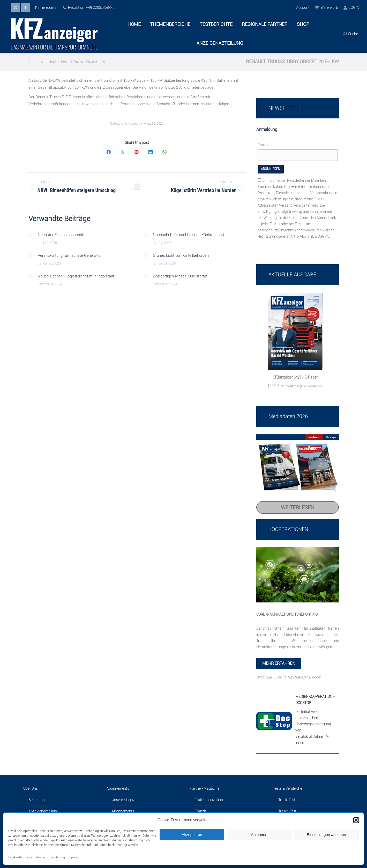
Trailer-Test (287, 811)
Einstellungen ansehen (326, 835)
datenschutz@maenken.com (281, 230)
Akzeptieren (192, 835)
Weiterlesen (298, 508)
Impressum (75, 857)
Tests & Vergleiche (288, 788)
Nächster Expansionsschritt (61, 235)
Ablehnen (259, 835)
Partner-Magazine (205, 788)
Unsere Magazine (126, 800)
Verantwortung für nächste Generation (70, 255)
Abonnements (118, 788)
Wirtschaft (132, 123)
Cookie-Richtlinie (20, 857)
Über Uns (31, 788)
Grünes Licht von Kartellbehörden (181, 255)
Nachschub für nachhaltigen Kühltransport (189, 235)
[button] (356, 820)
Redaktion (37, 800)
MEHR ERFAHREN (279, 663)
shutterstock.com (307, 677)
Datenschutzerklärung (50, 857)
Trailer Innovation (209, 800)
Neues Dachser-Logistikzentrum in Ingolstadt (76, 276)
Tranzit (201, 811)
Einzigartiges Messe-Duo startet (180, 276)
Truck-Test (287, 800)
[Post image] (31, 235)
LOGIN (351, 7)
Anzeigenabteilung (43, 811)
